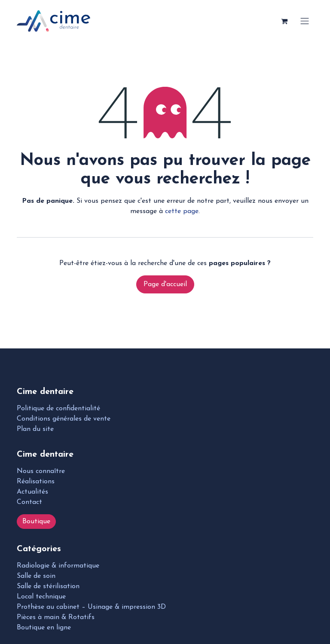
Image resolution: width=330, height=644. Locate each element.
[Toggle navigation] (305, 21)
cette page (182, 211)
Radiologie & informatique (58, 566)
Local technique (41, 597)
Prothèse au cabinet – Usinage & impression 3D (91, 607)
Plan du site (35, 429)
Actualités (32, 492)
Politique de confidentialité (58, 409)
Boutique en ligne (44, 628)
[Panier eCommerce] (284, 21)
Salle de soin (36, 576)
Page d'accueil (165, 284)
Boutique (36, 522)
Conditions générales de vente (64, 419)
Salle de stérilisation (48, 586)
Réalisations (36, 482)
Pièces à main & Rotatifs (56, 617)
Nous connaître (41, 471)
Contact (29, 502)
